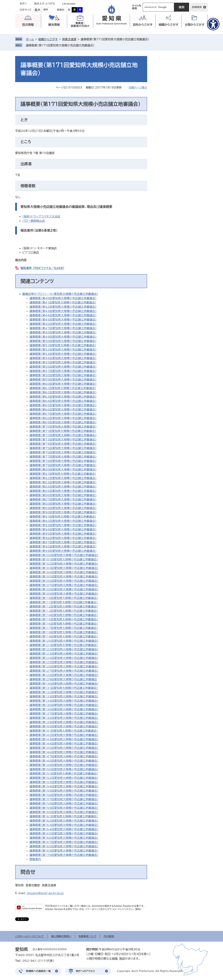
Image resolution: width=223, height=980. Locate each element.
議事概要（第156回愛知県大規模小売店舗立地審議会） (64, 795)
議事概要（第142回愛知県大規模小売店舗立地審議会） (64, 735)
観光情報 (54, 25)
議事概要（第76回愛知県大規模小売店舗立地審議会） (63, 452)
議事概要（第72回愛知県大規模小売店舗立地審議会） (63, 435)
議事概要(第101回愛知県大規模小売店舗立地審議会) (64, 559)
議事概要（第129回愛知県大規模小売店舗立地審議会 (63, 679)
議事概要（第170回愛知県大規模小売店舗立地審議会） (64, 855)
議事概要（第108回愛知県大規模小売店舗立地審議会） (64, 589)
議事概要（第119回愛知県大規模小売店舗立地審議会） (64, 637)
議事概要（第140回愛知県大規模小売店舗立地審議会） (64, 726)
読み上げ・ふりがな (45, 4)
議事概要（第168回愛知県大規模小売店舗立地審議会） (64, 846)
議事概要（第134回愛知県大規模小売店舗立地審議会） (64, 701)
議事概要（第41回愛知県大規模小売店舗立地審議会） (63, 302)
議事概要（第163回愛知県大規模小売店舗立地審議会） (64, 825)
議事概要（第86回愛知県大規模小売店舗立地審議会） (63, 495)
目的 (143, 25)
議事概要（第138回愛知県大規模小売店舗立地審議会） (64, 718)
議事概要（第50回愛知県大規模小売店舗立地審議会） (63, 341)
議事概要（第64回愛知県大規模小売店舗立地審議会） (63, 401)
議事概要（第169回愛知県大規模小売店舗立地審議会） (64, 851)
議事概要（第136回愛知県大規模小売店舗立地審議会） (64, 709)
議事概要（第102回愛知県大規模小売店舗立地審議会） (64, 564)
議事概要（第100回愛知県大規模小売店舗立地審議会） (64, 555)
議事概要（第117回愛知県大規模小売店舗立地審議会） (64, 628)
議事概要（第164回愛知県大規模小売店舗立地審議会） (64, 829)
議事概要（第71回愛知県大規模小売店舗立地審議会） (63, 431)
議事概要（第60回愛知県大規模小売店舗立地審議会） (63, 384)
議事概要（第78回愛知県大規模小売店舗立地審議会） (63, 461)
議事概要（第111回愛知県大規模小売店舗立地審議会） (64, 602)
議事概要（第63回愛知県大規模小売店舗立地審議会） (63, 397)
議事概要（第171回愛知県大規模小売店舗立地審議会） (60, 45)
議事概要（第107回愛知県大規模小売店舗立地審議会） (64, 585)
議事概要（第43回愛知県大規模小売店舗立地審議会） (63, 311)
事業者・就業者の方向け (80, 25)
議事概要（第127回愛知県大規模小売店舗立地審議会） (64, 671)
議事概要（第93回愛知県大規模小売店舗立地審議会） (63, 525)
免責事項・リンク (87, 936)
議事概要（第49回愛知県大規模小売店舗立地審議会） (63, 337)
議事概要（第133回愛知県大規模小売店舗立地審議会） (64, 696)
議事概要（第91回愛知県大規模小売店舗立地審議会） (63, 517)
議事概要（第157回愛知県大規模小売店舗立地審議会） (64, 799)
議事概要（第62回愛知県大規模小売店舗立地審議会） (63, 392)
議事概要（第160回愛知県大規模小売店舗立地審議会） (64, 812)
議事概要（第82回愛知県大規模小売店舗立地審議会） (63, 478)
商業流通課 (69, 39)
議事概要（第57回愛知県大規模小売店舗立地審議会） (63, 371)
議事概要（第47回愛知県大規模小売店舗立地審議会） (63, 328)
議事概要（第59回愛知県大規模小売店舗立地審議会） (63, 380)
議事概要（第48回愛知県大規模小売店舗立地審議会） (63, 332)
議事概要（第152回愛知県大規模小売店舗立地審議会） (64, 778)
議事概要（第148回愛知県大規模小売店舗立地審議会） (64, 761)
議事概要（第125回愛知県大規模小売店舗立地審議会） (64, 662)
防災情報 (28, 25)
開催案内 (35, 859)
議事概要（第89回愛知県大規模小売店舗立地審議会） (63, 508)
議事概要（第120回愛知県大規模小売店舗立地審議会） (64, 641)
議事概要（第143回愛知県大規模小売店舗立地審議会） (64, 739)
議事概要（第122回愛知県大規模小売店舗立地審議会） (64, 649)
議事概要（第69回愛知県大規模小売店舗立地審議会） (63, 422)
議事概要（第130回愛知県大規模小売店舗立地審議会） (64, 684)
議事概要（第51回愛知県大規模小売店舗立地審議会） (63, 345)
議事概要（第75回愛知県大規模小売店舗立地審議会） (63, 448)
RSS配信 (109, 936)
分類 (195, 25)
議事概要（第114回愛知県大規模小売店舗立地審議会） (64, 615)
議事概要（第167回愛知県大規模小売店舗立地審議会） (64, 842)
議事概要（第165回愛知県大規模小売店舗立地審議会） (64, 833)
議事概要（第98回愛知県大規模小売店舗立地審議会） (63, 547)
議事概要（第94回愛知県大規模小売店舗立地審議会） (63, 529)
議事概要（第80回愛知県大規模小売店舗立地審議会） (63, 469)
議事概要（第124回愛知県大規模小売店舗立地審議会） (64, 658)
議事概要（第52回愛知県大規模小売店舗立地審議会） (63, 350)
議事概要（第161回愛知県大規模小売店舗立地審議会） (64, 816)
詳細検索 (197, 7)
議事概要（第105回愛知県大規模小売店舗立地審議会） (64, 577)
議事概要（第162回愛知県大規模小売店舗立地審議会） (64, 821)
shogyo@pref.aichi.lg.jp (45, 893)
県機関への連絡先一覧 (38, 971)
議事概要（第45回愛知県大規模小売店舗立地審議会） (63, 320)
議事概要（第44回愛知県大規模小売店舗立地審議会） (63, 315)
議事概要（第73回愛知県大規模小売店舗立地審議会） (63, 440)
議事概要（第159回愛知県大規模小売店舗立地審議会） (64, 808)
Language (69, 4)
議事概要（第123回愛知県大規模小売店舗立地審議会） (64, 654)
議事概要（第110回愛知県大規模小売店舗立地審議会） (64, 598)
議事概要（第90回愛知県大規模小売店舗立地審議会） (63, 512)
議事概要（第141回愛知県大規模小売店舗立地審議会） (64, 731)
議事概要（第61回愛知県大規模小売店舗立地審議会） (63, 388)
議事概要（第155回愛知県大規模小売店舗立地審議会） (64, 791)
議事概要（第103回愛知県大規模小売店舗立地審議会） (64, 568)
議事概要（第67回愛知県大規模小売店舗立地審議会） (63, 414)
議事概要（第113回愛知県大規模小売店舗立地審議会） (64, 611)
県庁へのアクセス (85, 971)
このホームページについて (30, 936)
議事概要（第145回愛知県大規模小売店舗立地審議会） (64, 748)
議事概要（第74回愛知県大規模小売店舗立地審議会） (63, 444)
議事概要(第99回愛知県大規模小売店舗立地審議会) (63, 551)
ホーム (30, 39)
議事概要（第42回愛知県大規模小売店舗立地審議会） (63, 307)
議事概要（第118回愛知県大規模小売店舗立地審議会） (64, 632)
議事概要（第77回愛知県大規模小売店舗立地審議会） (63, 457)
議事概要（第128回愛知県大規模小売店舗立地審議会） (64, 675)
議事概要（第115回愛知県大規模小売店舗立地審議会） (64, 619)
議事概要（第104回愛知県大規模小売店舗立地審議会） (64, 572)
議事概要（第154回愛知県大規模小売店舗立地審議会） (64, 786)
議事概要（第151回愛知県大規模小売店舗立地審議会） (64, 774)
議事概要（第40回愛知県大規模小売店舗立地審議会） (63, 298)
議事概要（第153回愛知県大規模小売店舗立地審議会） (64, 782)
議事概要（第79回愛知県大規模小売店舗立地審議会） (63, 465)
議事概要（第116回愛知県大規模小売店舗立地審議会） (64, 624)
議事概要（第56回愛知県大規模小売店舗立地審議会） (63, 367)
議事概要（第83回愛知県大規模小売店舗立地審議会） (63, 482)
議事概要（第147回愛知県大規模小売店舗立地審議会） (64, 756)
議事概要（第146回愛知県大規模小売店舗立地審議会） (64, 752)
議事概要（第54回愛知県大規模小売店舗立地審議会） (63, 358)
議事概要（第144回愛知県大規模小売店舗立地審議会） (64, 744)
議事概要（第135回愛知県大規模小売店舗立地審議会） (64, 705)
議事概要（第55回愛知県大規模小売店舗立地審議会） (63, 362)
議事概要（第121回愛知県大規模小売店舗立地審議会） (64, 645)
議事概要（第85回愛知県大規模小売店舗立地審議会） (63, 491)
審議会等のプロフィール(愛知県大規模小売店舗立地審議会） (60, 294)
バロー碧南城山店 (34, 221)
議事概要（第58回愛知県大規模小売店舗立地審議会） (63, 375)
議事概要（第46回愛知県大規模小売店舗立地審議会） (63, 324)
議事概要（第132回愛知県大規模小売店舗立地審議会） (64, 692)
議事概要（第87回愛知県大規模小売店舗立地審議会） (63, 499)
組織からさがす (48, 39)
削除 (97, 45)
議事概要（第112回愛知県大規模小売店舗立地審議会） (64, 607)
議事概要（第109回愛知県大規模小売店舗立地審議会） (64, 594)
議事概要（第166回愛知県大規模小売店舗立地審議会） (64, 838)
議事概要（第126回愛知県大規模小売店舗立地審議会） (64, 666)
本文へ (23, 4)
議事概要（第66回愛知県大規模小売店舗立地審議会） (63, 410)
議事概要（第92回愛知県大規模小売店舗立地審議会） (63, 521)
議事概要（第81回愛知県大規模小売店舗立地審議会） (63, 474)
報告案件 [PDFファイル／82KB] (42, 268)
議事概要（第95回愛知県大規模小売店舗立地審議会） (63, 534)
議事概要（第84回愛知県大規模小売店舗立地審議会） (63, 487)
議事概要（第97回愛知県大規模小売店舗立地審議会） (63, 542)
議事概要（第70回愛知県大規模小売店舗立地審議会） (63, 427)
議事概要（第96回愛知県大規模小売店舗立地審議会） (63, 538)
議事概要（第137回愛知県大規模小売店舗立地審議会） (64, 714)
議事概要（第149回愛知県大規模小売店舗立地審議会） (64, 765)
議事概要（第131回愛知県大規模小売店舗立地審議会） (64, 688)
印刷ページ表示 (138, 88)
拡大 (37, 10)
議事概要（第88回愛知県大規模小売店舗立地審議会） (63, 504)
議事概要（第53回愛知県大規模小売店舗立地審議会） (63, 354)
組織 (169, 25)
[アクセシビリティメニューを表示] (213, 24)
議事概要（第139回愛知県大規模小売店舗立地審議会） (64, 722)
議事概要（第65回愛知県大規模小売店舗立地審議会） (63, 405)
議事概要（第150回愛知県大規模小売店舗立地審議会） (64, 769)
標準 (46, 10)
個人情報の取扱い (61, 936)
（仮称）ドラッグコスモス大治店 (41, 216)
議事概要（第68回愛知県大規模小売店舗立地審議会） (63, 418)
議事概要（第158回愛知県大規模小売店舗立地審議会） (64, 804)
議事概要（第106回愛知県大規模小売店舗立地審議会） (64, 581)
